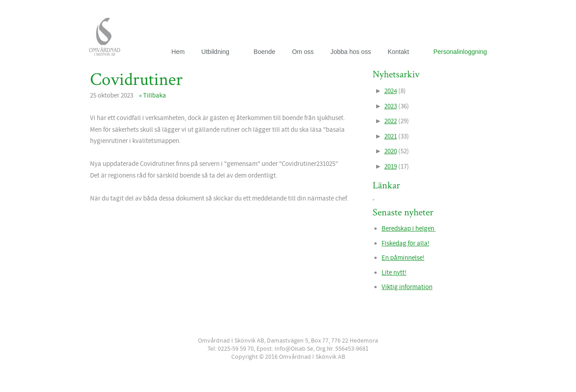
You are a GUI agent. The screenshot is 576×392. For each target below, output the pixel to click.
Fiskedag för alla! (405, 243)
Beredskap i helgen (409, 229)
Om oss (303, 52)
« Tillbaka (153, 96)
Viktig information (407, 287)
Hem (178, 52)
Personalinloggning (460, 52)
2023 (391, 106)
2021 (391, 136)
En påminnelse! (403, 258)
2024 (391, 91)
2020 (391, 151)
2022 (391, 121)
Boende (265, 52)
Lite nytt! (394, 273)
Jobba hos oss (351, 52)
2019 (391, 167)
